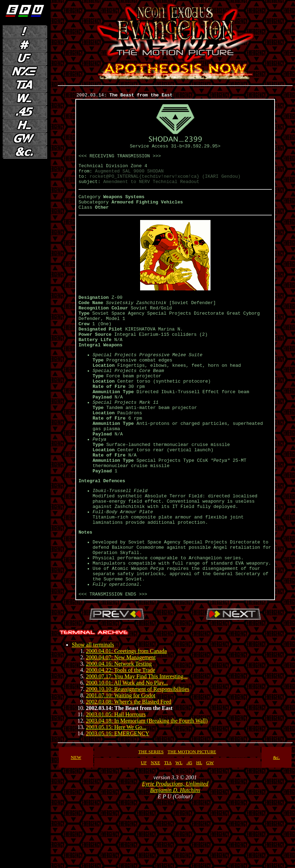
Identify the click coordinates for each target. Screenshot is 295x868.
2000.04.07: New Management (121, 723)
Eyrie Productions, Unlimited (175, 849)
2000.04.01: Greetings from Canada (126, 716)
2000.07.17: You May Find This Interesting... (137, 742)
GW (210, 828)
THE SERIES (151, 817)
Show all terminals (93, 710)
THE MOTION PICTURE (192, 817)
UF (144, 828)
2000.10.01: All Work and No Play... (127, 748)
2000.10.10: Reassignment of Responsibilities (138, 754)
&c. (277, 823)
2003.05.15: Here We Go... (116, 792)
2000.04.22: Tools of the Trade (121, 735)
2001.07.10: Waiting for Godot (121, 761)
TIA (168, 828)
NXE (155, 828)
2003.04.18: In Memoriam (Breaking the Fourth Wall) (147, 786)
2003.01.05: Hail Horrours (116, 780)
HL (199, 828)
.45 (189, 828)
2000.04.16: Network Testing (119, 729)
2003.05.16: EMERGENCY (118, 799)
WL (179, 828)
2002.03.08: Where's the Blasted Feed (129, 767)
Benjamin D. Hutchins (175, 856)
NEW (76, 823)
